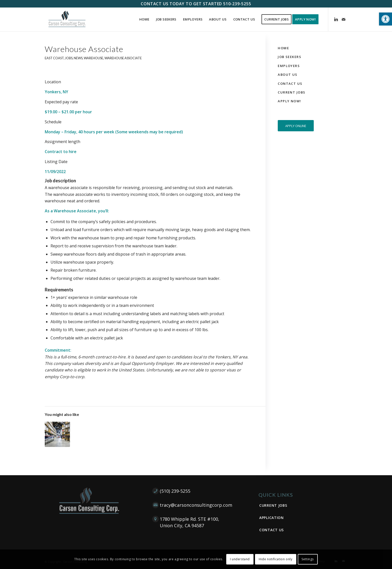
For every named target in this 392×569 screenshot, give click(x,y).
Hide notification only (275, 559)
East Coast (54, 58)
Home (283, 48)
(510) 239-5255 (175, 491)
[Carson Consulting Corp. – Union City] (67, 19)
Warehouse (93, 58)
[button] (385, 19)
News (78, 58)
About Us (287, 75)
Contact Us (290, 84)
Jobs (69, 58)
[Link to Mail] (343, 19)
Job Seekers (289, 57)
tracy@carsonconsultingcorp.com (196, 505)
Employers (289, 66)
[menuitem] (144, 19)
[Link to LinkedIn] (336, 19)
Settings (308, 559)
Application (271, 518)
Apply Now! (289, 101)
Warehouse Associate (123, 58)
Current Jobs (291, 92)
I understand (240, 559)
